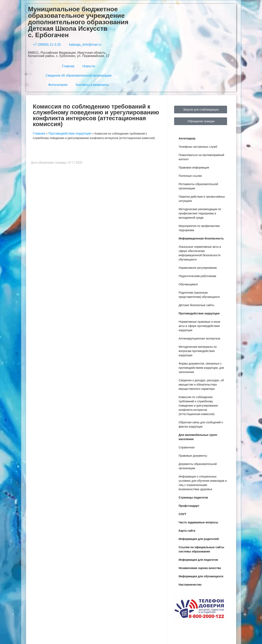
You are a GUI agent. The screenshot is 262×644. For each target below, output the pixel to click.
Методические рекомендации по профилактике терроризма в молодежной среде (200, 213)
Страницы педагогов (193, 497)
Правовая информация (194, 168)
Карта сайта (187, 531)
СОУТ (182, 514)
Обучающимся (188, 284)
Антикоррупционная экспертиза (199, 338)
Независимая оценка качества (200, 568)
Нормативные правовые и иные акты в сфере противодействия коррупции (199, 326)
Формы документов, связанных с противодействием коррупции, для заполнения (201, 368)
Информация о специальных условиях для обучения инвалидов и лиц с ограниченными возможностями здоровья (203, 483)
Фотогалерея (58, 85)
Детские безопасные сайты (196, 305)
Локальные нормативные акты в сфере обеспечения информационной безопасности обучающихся (200, 253)
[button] (136, 65)
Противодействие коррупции (199, 313)
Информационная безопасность (201, 238)
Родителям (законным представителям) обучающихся (199, 295)
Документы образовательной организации (198, 466)
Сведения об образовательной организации (78, 75)
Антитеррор (187, 138)
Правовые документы (193, 456)
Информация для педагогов (198, 560)
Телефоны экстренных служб (198, 147)
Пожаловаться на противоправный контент (201, 157)
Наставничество (190, 585)
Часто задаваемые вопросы (198, 522)
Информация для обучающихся (201, 576)
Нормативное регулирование (198, 268)
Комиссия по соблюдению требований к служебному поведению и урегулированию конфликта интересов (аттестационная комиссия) (198, 406)
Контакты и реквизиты (92, 85)
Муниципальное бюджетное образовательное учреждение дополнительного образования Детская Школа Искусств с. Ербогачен (78, 22)
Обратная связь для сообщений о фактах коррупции (201, 424)
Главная (68, 66)
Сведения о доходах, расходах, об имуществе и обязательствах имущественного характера (201, 385)
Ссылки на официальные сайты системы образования (201, 549)
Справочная (186, 447)
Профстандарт (189, 506)
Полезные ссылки (190, 176)
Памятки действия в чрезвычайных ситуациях (202, 199)
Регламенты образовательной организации (198, 186)
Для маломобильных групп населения (198, 437)
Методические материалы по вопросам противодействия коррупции (198, 351)
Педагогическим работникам (197, 276)
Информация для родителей (199, 539)
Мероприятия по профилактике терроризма (199, 228)
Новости (89, 66)
